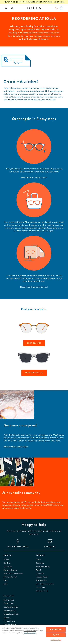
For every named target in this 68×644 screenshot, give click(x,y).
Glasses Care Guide (11, 607)
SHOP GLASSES (34, 343)
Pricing (6, 560)
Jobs (5, 584)
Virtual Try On (9, 604)
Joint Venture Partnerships (13, 573)
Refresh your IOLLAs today (16, 446)
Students (7, 618)
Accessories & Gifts (43, 566)
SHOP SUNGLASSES (34, 373)
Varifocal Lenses (42, 577)
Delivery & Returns (10, 570)
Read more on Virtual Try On (34, 177)
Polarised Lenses (42, 591)
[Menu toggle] (6, 8)
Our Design (8, 566)
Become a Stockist (10, 577)
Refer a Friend (9, 600)
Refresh (39, 570)
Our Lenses (40, 573)
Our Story (7, 563)
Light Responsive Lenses (45, 584)
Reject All (56, 635)
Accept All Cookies (56, 629)
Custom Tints (41, 587)
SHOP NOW (59, 2)
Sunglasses (40, 563)
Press (6, 580)
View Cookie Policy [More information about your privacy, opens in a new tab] (30, 633)
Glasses (39, 560)
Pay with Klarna (9, 621)
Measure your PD (10, 611)
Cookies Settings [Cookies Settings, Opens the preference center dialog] (56, 640)
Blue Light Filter (41, 580)
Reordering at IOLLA (11, 614)
